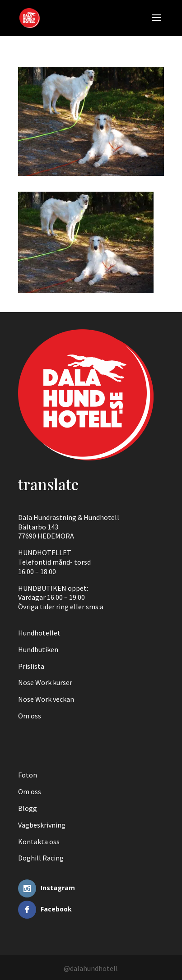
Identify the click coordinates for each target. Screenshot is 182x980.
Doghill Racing (41, 858)
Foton (28, 775)
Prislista (31, 666)
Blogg (28, 808)
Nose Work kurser (45, 682)
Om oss (30, 716)
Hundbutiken (38, 649)
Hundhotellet (39, 633)
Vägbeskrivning (42, 825)
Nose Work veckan (46, 699)
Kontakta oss (39, 842)
